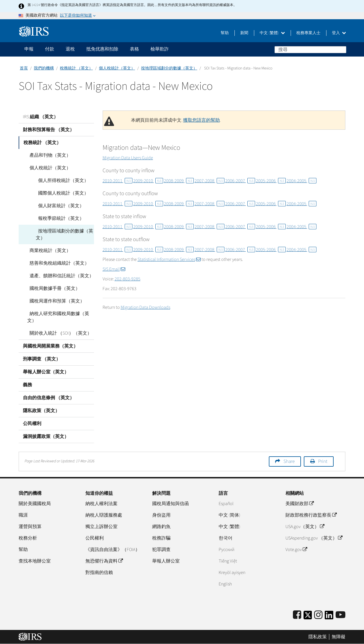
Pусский (227, 550)
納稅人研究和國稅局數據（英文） (57, 317)
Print (323, 461)
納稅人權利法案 (101, 504)
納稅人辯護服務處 (104, 515)
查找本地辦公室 (35, 561)
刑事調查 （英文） (42, 359)
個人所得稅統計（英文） (61, 181)
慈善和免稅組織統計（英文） (57, 263)
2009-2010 (148, 181)
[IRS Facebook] (297, 615)
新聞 (244, 33)
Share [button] (289, 461)
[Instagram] (318, 615)
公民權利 (32, 424)
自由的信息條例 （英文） (49, 398)
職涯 (23, 515)
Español (226, 504)
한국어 (226, 538)
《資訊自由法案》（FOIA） (113, 550)
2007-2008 (210, 181)
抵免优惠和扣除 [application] (102, 49)
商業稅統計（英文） (48, 251)
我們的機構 (44, 68)
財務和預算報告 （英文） (49, 130)
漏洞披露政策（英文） (46, 437)
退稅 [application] (70, 49)
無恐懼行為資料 (104, 561)
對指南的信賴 (99, 573)
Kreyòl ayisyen (232, 573)
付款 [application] (50, 49)
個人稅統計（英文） (117, 68)
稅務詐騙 (161, 538)
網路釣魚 (161, 527)
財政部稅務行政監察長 (311, 515)
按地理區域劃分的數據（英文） (169, 68)
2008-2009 (179, 181)
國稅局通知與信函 (171, 504)
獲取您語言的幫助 (201, 120)
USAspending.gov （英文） (314, 538)
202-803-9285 (128, 279)
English (225, 584)
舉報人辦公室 (166, 561)
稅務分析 (28, 538)
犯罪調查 (161, 550)
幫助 (225, 33)
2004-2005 (302, 181)
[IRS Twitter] (308, 617)
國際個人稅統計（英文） (61, 193)
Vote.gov (296, 550)
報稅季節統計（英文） (59, 218)
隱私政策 (318, 637)
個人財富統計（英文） (59, 206)
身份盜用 (161, 515)
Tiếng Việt (228, 561)
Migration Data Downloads (145, 307)
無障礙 (338, 637)
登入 (339, 33)
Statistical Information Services (169, 259)
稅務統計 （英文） (76, 68)
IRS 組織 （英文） (41, 117)
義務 (28, 385)
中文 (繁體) (272, 33)
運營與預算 (30, 527)
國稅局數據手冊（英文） (52, 288)
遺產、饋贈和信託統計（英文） (59, 276)
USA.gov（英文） (305, 527)
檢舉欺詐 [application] (160, 49)
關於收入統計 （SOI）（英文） (58, 333)
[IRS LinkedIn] (329, 617)
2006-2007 (240, 181)
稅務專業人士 (308, 33)
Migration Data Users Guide (128, 158)
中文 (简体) (229, 515)
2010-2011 (118, 181)
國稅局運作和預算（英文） (55, 301)
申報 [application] (29, 49)
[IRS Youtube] (340, 615)
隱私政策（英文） (41, 411)
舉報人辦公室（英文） (46, 372)
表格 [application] (134, 49)
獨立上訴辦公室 (101, 527)
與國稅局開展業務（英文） (50, 346)
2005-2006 (271, 181)
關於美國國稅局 (35, 504)
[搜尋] (310, 50)
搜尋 (342, 49)
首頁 (24, 68)
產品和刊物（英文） (48, 155)
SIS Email (114, 269)
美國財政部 (300, 504)
